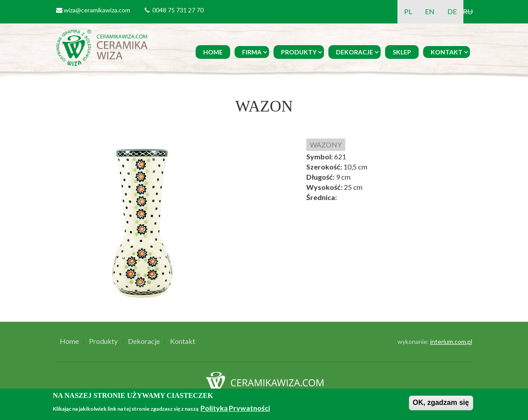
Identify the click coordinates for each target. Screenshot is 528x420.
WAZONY (326, 144)
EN (430, 11)
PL (408, 11)
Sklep (402, 52)
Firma (252, 52)
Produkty (299, 52)
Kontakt (447, 52)
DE (452, 11)
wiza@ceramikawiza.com (97, 10)
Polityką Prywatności (235, 408)
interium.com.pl (451, 341)
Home (213, 52)
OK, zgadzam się (441, 403)
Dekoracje (355, 52)
